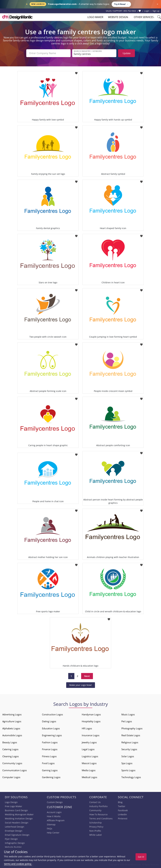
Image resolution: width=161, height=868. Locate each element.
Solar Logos (128, 756)
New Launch (38, 4)
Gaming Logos (50, 770)
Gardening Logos (51, 777)
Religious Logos (130, 742)
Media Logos (89, 770)
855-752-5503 (130, 11)
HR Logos (87, 728)
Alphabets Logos (11, 728)
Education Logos (51, 728)
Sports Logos (128, 770)
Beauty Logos (10, 742)
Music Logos (128, 714)
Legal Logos (88, 749)
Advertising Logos (12, 714)
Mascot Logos (89, 763)
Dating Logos (49, 721)
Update (127, 53)
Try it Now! (121, 4)
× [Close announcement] (157, 4)
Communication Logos (15, 770)
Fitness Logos (49, 756)
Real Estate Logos (131, 735)
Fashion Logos (50, 742)
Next (87, 676)
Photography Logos (132, 728)
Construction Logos (52, 714)
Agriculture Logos (12, 721)
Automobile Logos (12, 735)
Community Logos (12, 763)
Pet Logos (127, 721)
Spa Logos (127, 763)
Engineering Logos (52, 735)
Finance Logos (50, 749)
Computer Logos (11, 777)
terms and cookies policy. (18, 864)
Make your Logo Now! (81, 685)
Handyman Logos (91, 714)
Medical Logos (89, 777)
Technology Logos (131, 777)
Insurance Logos (91, 735)
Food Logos (48, 763)
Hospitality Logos (91, 721)
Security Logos (129, 749)
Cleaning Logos (11, 756)
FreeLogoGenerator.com (62, 4)
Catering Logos (10, 749)
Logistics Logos (90, 756)
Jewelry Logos (89, 742)
